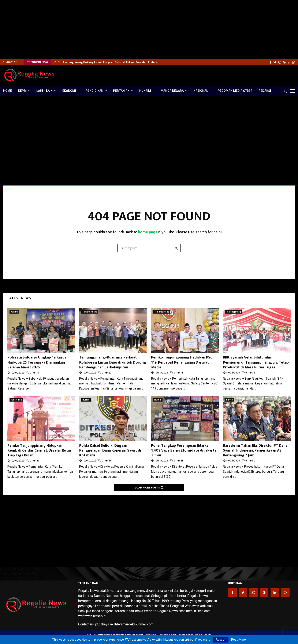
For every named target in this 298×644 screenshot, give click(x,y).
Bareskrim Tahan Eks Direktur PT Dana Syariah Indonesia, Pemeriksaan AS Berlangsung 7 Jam (255, 451)
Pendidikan (94, 91)
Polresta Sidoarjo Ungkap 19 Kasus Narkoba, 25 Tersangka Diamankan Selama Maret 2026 (37, 362)
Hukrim (145, 91)
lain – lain (44, 91)
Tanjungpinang (90, 312)
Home (8, 91)
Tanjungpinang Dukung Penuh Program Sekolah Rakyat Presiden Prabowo (111, 62)
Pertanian (121, 91)
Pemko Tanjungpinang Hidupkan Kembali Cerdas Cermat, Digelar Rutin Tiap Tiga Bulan (39, 451)
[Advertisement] (127, 30)
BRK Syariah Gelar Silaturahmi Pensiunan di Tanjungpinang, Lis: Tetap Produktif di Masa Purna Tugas (256, 362)
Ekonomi (69, 91)
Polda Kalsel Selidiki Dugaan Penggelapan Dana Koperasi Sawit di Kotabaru (110, 451)
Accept (221, 640)
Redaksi (265, 91)
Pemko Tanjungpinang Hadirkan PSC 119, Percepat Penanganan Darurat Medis (182, 362)
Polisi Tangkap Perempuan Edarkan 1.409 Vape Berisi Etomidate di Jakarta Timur (184, 451)
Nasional (201, 91)
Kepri (22, 91)
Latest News (19, 298)
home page (148, 232)
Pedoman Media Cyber (235, 91)
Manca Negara (172, 91)
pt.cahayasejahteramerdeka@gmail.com (124, 624)
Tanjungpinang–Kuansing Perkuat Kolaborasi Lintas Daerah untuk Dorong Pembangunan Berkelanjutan (113, 362)
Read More (239, 640)
